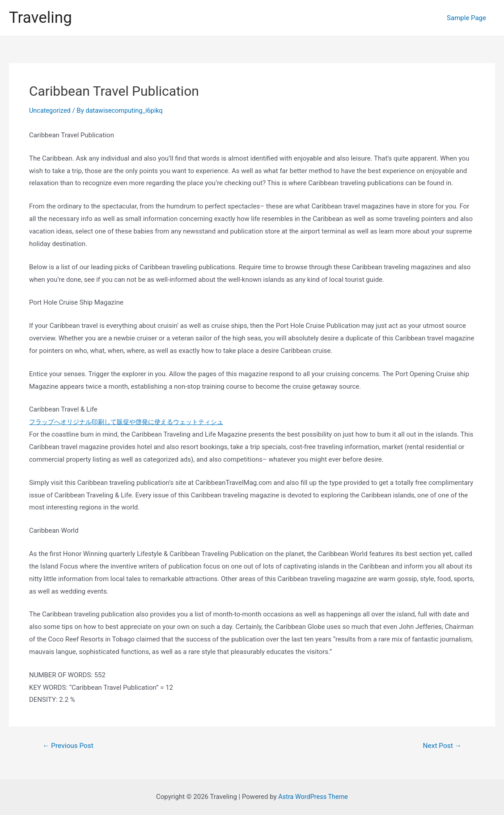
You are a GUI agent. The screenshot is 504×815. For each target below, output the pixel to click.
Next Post (441, 746)
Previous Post (69, 746)
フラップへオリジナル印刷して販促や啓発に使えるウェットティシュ (133, 422)
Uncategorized (51, 110)
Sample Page (469, 18)
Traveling (40, 18)
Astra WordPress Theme (313, 797)
